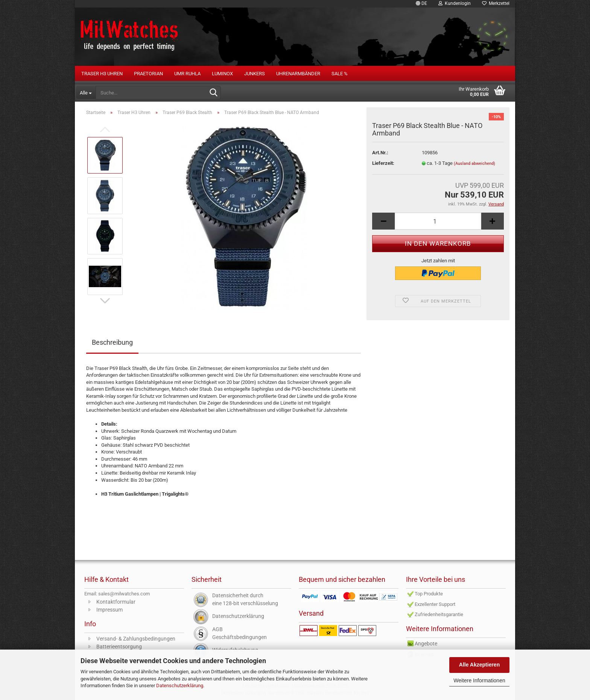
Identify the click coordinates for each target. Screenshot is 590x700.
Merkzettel (496, 3)
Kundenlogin (455, 3)
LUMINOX (222, 74)
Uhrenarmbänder (298, 74)
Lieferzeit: (383, 163)
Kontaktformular (116, 602)
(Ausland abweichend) (474, 164)
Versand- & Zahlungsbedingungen (136, 639)
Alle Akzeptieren (479, 665)
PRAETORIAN (148, 74)
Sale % (340, 74)
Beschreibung (112, 342)
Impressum (109, 610)
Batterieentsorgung (119, 647)
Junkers (255, 74)
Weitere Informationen (479, 680)
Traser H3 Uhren (102, 74)
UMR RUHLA (187, 74)
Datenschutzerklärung (180, 686)
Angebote (426, 644)
